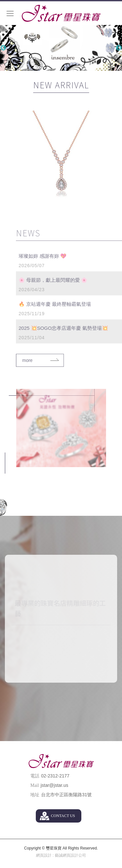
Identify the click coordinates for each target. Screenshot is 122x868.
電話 (35, 776)
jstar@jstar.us (54, 785)
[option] (61, 48)
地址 (35, 795)
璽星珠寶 (61, 13)
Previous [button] (3, 48)
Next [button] (119, 48)
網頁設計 (44, 855)
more (37, 360)
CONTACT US (63, 816)
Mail (34, 785)
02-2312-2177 (55, 776)
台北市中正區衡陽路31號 (66, 795)
